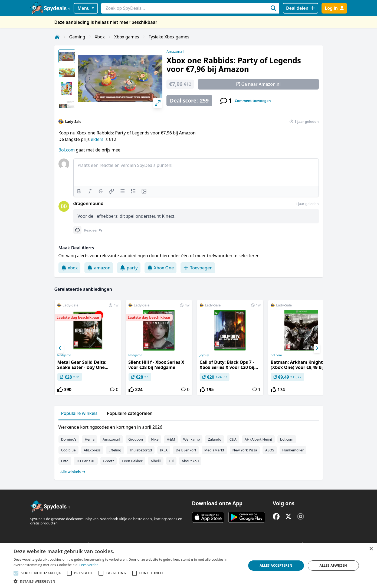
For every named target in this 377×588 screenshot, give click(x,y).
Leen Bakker (132, 461)
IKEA (164, 450)
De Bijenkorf (186, 450)
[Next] (317, 348)
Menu (86, 8)
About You (190, 461)
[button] (126, 581)
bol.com (276, 355)
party (129, 268)
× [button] (371, 549)
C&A (233, 439)
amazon (99, 268)
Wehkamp (192, 439)
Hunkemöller (293, 450)
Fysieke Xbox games (169, 37)
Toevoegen (198, 268)
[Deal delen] (301, 8)
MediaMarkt (214, 450)
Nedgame (64, 355)
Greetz (109, 461)
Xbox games (127, 37)
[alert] (188, 566)
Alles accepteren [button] (276, 565)
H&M (171, 439)
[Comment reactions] (77, 230)
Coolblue (68, 450)
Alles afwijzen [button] (333, 565)
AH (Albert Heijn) (258, 439)
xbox (70, 268)
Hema (90, 439)
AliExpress (92, 450)
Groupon (136, 439)
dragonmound (88, 203)
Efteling (115, 450)
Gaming (77, 37)
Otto (65, 461)
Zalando (214, 439)
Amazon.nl (175, 51)
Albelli (156, 461)
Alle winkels (73, 472)
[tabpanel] (189, 448)
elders (97, 139)
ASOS (270, 450)
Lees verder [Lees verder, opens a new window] (89, 565)
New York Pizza (245, 450)
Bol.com (67, 150)
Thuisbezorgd (141, 450)
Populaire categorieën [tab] (130, 413)
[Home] (57, 37)
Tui (171, 461)
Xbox (100, 37)
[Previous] (60, 348)
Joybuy (204, 355)
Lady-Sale (73, 121)
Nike (155, 439)
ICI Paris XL (86, 461)
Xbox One (161, 268)
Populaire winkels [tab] (79, 413)
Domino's (69, 439)
